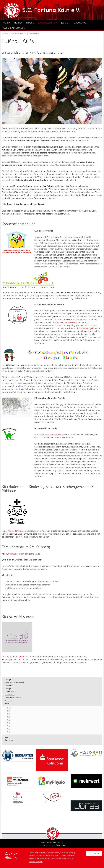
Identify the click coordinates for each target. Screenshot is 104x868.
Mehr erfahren (36, 862)
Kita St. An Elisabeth (15, 657)
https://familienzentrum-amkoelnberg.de (21, 554)
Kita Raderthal (15, 531)
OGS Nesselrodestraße (51, 435)
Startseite (6, 33)
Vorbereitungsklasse (89, 328)
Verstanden (94, 854)
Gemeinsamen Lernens (67, 322)
